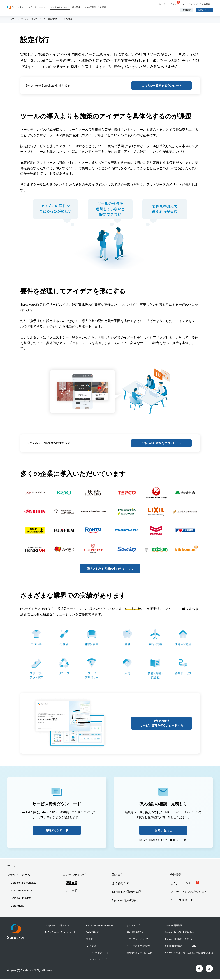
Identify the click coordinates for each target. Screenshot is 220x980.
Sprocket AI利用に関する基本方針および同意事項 (189, 953)
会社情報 (102, 7)
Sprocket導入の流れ (125, 901)
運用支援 (72, 883)
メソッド (72, 891)
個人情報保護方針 (135, 933)
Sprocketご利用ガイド (58, 926)
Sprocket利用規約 (174, 926)
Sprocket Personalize (24, 883)
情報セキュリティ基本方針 (140, 953)
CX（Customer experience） (100, 926)
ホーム (12, 867)
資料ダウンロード (57, 831)
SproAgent (17, 906)
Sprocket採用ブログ (99, 953)
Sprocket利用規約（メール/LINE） (182, 946)
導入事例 (76, 7)
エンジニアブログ (98, 960)
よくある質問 (89, 7)
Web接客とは (93, 933)
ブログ (89, 940)
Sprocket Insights (21, 898)
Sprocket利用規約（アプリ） (179, 940)
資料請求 (187, 10)
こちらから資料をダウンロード (161, 86)
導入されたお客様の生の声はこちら (110, 569)
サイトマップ (133, 926)
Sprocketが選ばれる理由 (128, 892)
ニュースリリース (182, 901)
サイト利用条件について (138, 946)
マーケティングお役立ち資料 (196, 4)
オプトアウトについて (137, 940)
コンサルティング (59, 7)
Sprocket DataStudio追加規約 (179, 933)
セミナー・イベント (169, 4)
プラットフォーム (37, 7)
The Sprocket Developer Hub (62, 933)
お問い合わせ (204, 10)
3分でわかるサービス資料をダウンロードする (162, 724)
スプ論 (93, 946)
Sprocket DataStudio (23, 891)
